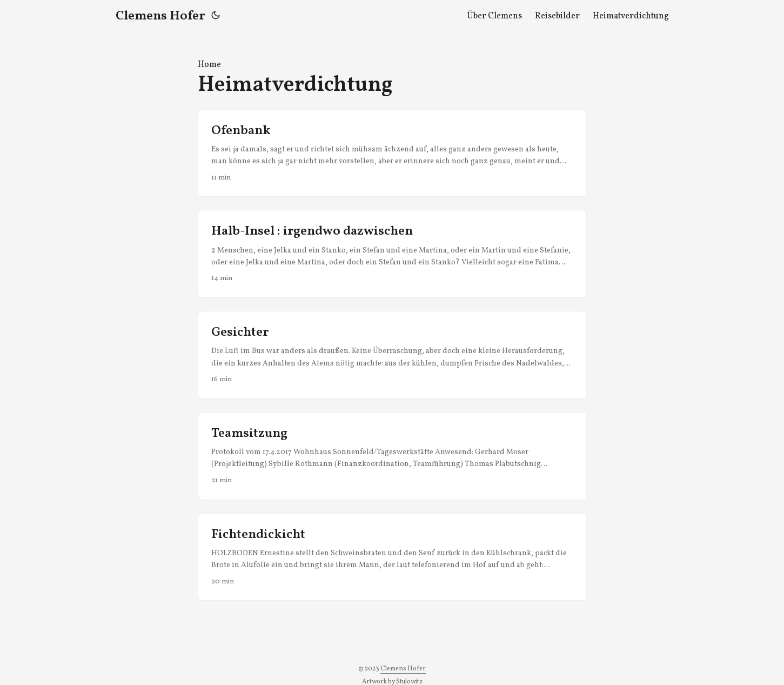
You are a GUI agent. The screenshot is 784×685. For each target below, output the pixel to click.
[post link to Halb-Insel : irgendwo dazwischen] (392, 254)
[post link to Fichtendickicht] (392, 557)
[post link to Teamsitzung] (392, 456)
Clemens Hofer (160, 16)
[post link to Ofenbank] (392, 153)
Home (209, 65)
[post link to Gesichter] (392, 355)
